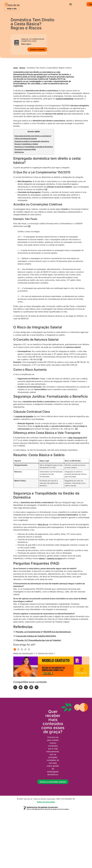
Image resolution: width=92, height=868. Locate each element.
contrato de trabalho (24, 416)
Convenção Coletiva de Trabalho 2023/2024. (36, 636)
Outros (22, 68)
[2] (29, 226)
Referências (19, 152)
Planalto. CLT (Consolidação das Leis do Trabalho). (39, 640)
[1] (42, 108)
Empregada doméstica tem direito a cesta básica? (33, 136)
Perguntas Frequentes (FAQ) (25, 149)
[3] (41, 359)
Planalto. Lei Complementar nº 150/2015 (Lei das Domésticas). (44, 632)
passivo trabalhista (65, 99)
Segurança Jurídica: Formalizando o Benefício (32, 141)
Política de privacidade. (46, 802)
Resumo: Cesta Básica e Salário (26, 144)
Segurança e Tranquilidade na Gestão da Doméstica (34, 147)
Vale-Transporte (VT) (78, 438)
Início (16, 68)
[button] (71, 4)
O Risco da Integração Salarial (26, 139)
